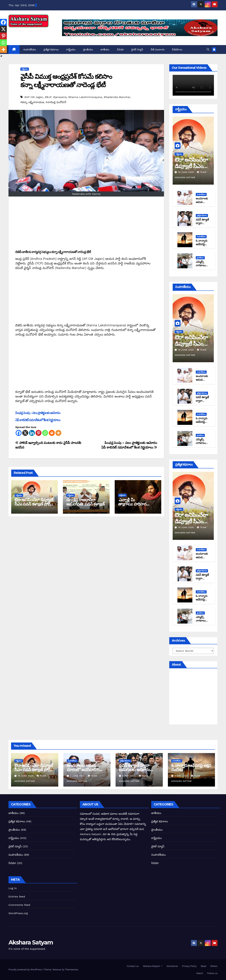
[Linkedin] (32, 433)
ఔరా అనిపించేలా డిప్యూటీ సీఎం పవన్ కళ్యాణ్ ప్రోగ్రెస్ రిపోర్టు (34, 504)
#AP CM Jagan (34, 97)
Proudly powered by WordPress (26, 970)
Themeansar (72, 970)
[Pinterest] (38, 433)
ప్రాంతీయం (88, 50)
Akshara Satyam (31, 31)
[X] (25, 433)
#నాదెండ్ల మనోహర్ (56, 102)
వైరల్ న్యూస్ (137, 50)
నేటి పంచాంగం (158, 50)
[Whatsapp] (45, 433)
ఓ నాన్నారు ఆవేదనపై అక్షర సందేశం (202, 244)
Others (214, 966)
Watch (199, 973)
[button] (208, 49)
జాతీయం (105, 50)
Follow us (212, 973)
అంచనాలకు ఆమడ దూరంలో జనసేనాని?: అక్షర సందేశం (83, 770)
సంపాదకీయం (30, 50)
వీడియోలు (177, 50)
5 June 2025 (78, 776)
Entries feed (17, 897)
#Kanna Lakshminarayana (85, 97)
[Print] (52, 433)
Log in (13, 888)
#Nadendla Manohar (117, 97)
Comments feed (19, 905)
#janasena (60, 97)
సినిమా (120, 50)
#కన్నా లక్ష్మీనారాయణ (32, 102)
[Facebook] (19, 433)
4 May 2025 (182, 776)
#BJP (48, 97)
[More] (58, 433)
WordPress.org (18, 913)
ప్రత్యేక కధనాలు (51, 50)
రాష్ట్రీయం (71, 50)
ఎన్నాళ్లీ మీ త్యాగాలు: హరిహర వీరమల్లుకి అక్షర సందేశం (136, 504)
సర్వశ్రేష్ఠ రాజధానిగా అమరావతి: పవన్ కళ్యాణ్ (85, 502)
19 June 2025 (186, 172)
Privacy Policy (189, 966)
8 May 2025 (129, 776)
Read (203, 966)
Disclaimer (172, 966)
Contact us (132, 966)
